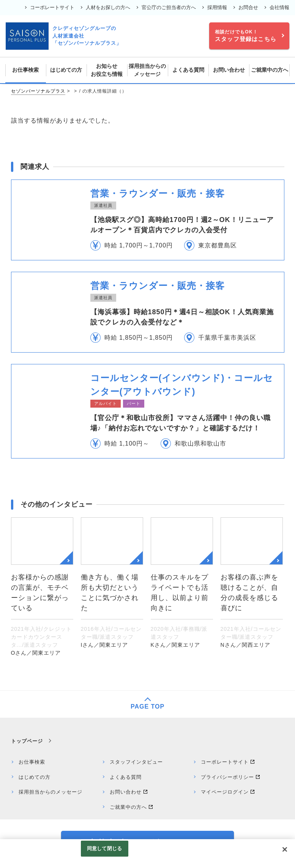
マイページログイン (225, 792)
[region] (147, 854)
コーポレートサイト (52, 7)
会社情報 (279, 7)
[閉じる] (285, 849)
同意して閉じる (104, 848)
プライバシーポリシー (227, 777)
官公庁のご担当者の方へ (169, 7)
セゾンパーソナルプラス (38, 91)
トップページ (27, 741)
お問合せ (248, 7)
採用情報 (217, 7)
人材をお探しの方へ (108, 7)
